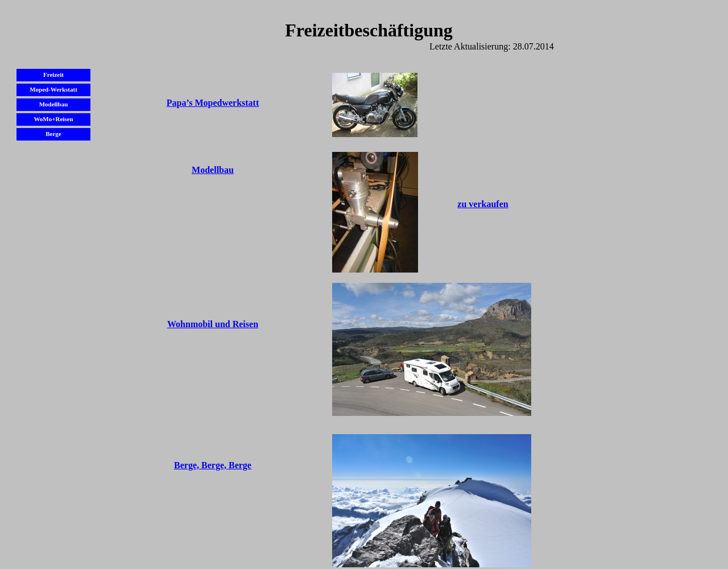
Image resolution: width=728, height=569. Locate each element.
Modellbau (213, 170)
